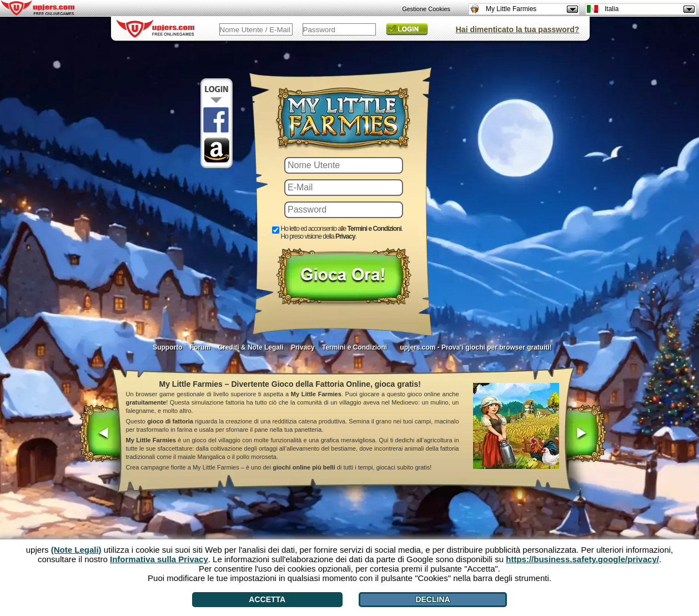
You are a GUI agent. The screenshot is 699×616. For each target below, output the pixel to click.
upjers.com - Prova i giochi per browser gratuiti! (476, 347)
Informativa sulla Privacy (159, 559)
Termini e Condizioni (354, 347)
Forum (200, 347)
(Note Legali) (76, 550)
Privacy (303, 347)
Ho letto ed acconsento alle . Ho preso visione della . (342, 233)
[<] (100, 435)
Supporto (167, 347)
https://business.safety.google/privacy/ (582, 559)
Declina (433, 599)
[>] (585, 435)
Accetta (267, 599)
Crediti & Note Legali (251, 347)
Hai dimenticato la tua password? (518, 29)
